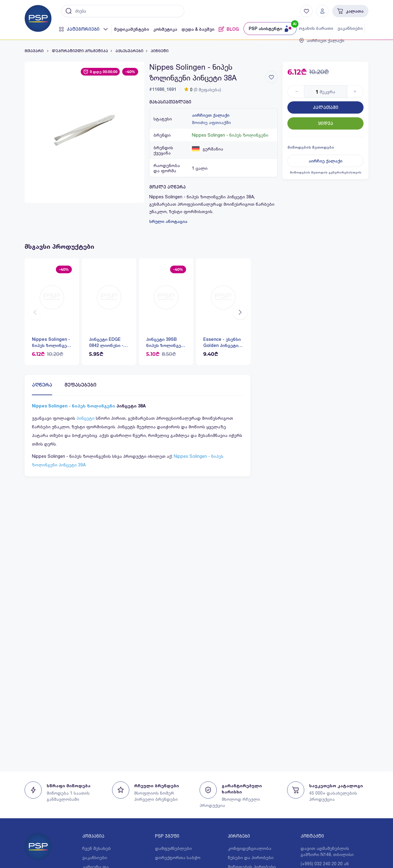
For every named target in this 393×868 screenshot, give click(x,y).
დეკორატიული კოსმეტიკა (80, 51)
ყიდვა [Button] (326, 123)
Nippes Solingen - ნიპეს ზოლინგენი (230, 135)
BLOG (229, 29)
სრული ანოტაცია (168, 221)
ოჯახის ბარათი (316, 28)
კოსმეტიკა (165, 29)
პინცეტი (160, 51)
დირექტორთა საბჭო (178, 857)
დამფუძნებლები (173, 848)
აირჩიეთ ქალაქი (211, 115)
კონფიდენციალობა (250, 848)
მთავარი (35, 51)
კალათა (350, 11)
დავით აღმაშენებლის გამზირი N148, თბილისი (327, 851)
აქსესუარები (129, 51)
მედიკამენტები (131, 29)
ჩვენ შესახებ (97, 848)
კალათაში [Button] (326, 107)
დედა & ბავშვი (198, 29)
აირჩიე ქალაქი (325, 161)
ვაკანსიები (350, 28)
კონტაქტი (312, 836)
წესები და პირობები (251, 857)
